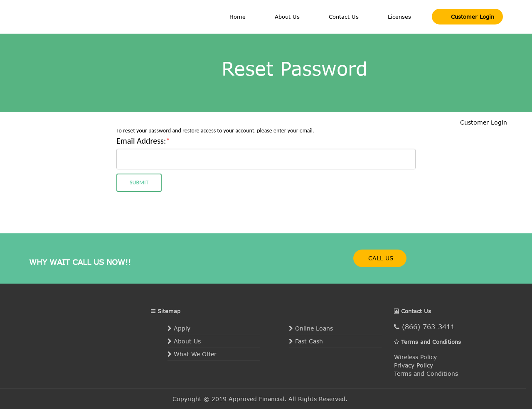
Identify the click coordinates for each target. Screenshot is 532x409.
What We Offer (192, 354)
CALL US (380, 258)
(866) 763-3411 (424, 327)
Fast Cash (306, 341)
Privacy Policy (414, 365)
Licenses (399, 17)
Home (238, 17)
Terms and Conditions (426, 373)
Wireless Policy (415, 357)
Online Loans (311, 328)
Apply (179, 328)
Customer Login (472, 17)
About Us (287, 17)
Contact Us (344, 17)
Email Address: (143, 141)
